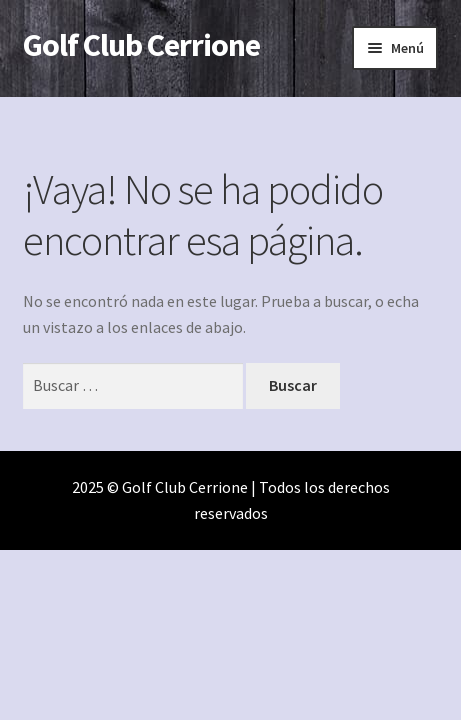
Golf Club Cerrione (141, 45)
